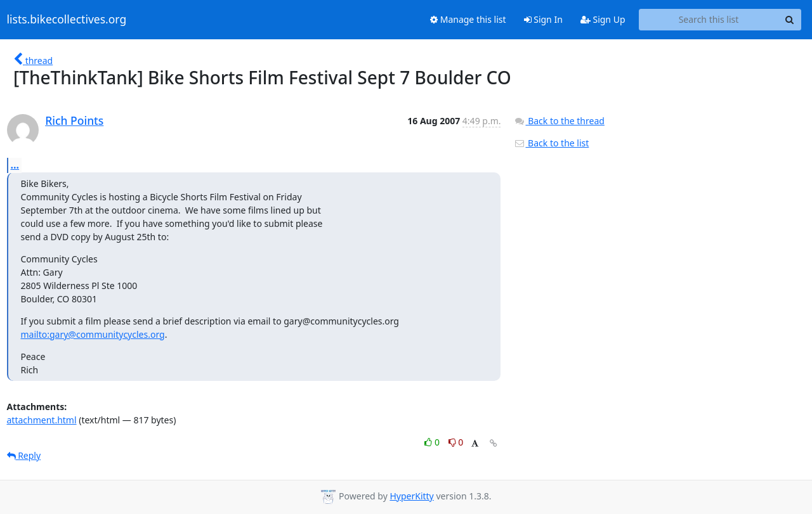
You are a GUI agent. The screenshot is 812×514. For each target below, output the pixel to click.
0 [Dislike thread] (456, 442)
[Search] (790, 20)
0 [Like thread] (433, 442)
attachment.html (42, 420)
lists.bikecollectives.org (67, 20)
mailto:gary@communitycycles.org (93, 334)
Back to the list (551, 143)
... (15, 165)
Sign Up (603, 19)
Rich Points (74, 120)
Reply (24, 455)
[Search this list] (709, 20)
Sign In (543, 19)
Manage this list (468, 19)
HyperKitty (411, 496)
